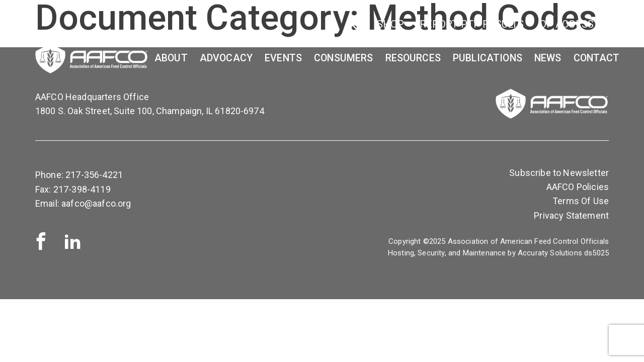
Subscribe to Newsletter (559, 173)
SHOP (391, 24)
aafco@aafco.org (96, 203)
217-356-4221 (94, 175)
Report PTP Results (472, 24)
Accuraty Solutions (550, 253)
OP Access (567, 24)
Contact (597, 58)
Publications (488, 58)
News (548, 58)
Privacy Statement (571, 215)
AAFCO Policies (578, 187)
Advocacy (226, 58)
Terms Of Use (581, 201)
